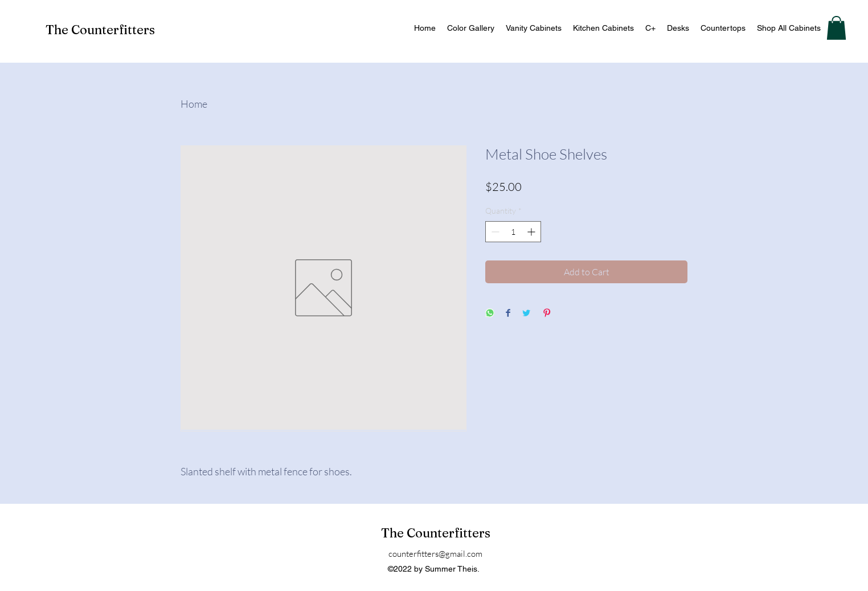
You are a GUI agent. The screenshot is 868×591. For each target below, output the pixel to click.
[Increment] (532, 232)
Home (194, 104)
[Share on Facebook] (508, 314)
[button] (836, 28)
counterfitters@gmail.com (435, 554)
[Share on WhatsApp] (490, 314)
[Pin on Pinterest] (547, 314)
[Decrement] (494, 232)
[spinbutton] (513, 232)
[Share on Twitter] (526, 314)
